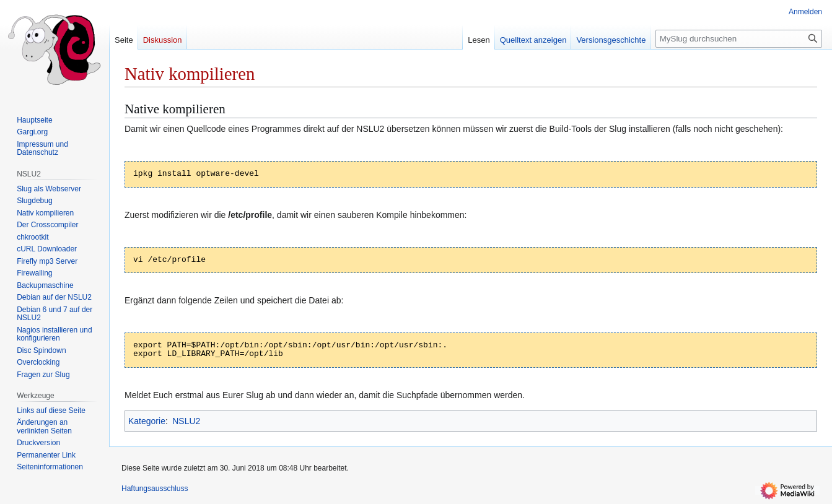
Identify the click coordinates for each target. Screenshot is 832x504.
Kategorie (147, 421)
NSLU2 (186, 421)
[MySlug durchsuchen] (739, 39)
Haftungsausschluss (155, 489)
